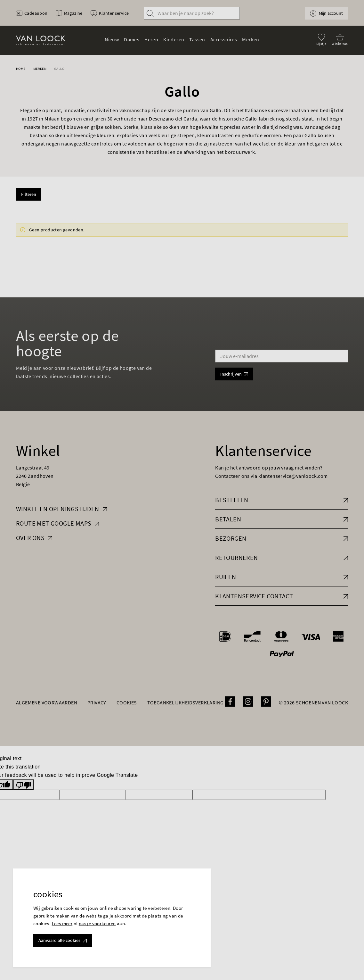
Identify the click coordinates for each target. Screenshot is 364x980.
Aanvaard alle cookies (63, 940)
